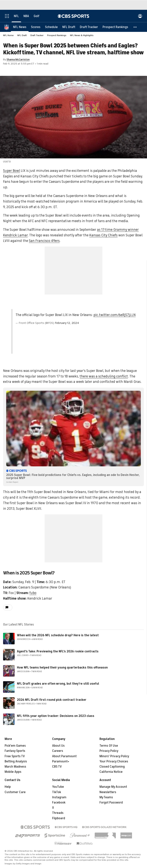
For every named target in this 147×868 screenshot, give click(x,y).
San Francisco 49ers (44, 241)
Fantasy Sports (15, 751)
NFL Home (8, 35)
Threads (58, 813)
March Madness (15, 767)
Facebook (59, 803)
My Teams (106, 797)
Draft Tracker (37, 35)
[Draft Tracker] (89, 27)
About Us (58, 746)
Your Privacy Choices (114, 761)
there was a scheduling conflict (104, 376)
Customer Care (15, 792)
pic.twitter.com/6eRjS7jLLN (115, 315)
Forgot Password (111, 803)
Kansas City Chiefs (103, 235)
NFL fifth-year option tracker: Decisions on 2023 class (56, 716)
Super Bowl (12, 171)
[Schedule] (51, 27)
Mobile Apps (13, 772)
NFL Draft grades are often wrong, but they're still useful (58, 684)
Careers (58, 751)
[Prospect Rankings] (115, 27)
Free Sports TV (15, 756)
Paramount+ (61, 761)
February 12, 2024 (67, 323)
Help (8, 787)
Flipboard (59, 818)
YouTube (58, 787)
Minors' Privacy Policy (114, 756)
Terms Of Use (109, 746)
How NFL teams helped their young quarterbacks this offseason (62, 668)
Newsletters (108, 792)
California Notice (111, 772)
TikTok (57, 792)
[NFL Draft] (69, 27)
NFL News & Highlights (82, 35)
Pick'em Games (15, 746)
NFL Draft (22, 35)
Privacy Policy (109, 751)
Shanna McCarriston (18, 59)
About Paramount (64, 756)
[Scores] (36, 27)
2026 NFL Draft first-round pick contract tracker (52, 700)
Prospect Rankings (57, 35)
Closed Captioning (112, 767)
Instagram (59, 797)
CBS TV (57, 767)
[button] (135, 27)
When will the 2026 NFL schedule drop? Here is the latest (58, 635)
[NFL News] (20, 27)
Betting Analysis (16, 761)
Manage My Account (113, 787)
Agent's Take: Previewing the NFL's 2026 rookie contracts (58, 651)
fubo (33, 593)
